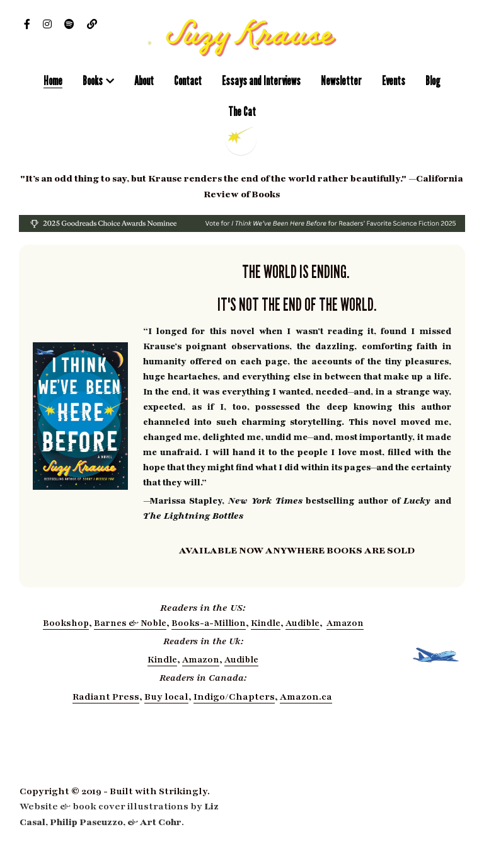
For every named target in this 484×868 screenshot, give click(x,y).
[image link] (242, 37)
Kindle (266, 623)
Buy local (166, 697)
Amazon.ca (306, 697)
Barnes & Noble (130, 623)
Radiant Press (106, 697)
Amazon (345, 623)
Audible (302, 623)
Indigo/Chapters (234, 697)
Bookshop (66, 623)
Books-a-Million (209, 623)
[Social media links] (27, 24)
